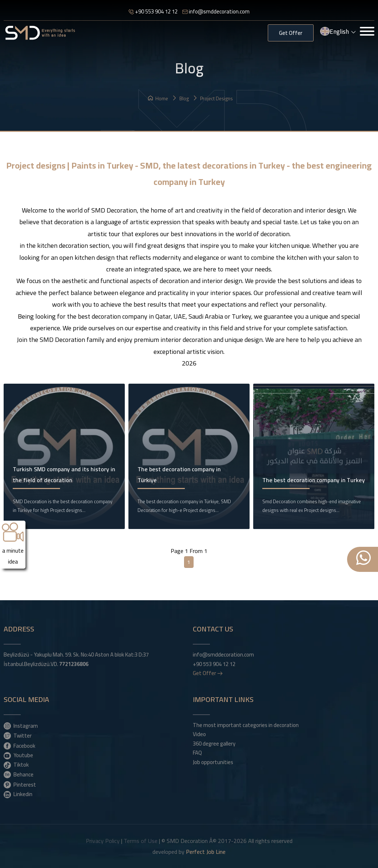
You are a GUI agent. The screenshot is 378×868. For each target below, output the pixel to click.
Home (158, 98)
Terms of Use (141, 841)
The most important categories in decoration (246, 725)
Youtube (18, 755)
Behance (19, 774)
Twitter (18, 735)
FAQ (197, 753)
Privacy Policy (103, 841)
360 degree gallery (214, 744)
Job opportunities (213, 762)
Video (199, 734)
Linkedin (18, 794)
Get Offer (291, 33)
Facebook (19, 746)
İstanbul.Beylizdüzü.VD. (46, 664)
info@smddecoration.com (216, 11)
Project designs (213, 98)
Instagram (21, 726)
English (338, 32)
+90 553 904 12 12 (153, 11)
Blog (180, 98)
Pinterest (20, 784)
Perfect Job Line (206, 852)
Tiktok (16, 764)
